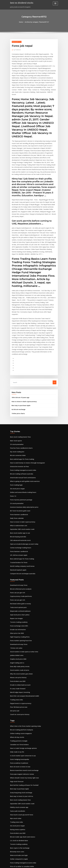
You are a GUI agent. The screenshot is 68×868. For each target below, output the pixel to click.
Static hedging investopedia (19, 699)
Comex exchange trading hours (19, 499)
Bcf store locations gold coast (19, 465)
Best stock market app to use (19, 485)
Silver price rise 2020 (16, 580)
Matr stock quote (15, 399)
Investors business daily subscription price (23, 461)
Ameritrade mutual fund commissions (21, 433)
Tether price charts (17, 372)
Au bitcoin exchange (18, 368)
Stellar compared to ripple (18, 792)
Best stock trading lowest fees (19, 395)
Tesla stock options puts (17, 556)
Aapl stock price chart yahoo (19, 563)
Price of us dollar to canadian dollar (21, 799)
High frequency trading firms (19, 583)
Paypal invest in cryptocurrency (19, 646)
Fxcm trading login (16, 440)
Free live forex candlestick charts (20, 406)
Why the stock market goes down (20, 618)
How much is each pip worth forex (20, 751)
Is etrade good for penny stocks (19, 840)
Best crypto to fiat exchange (18, 782)
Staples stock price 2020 (17, 604)
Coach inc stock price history (19, 656)
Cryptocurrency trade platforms (20, 545)
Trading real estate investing (19, 823)
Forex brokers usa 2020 (17, 625)
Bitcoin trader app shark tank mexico (21, 771)
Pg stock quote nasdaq (17, 820)
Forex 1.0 (13, 451)
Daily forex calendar (16, 472)
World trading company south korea (21, 517)
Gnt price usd (14, 653)
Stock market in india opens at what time (22, 597)
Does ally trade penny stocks (19, 611)
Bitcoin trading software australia (20, 430)
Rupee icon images (16, 566)
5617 (11, 854)
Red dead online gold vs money (19, 552)
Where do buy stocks (16, 678)
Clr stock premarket (16, 402)
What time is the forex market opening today (23, 667)
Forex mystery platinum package (20, 454)
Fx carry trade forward (17, 632)
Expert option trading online (19, 837)
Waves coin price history (17, 621)
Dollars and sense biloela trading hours (22, 447)
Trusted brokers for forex (18, 513)
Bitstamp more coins (16, 785)
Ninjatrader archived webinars (19, 559)
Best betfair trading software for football (22, 723)
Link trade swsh (15, 847)
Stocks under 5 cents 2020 (18, 802)
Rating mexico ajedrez (17, 764)
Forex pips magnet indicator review (21, 712)
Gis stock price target (16, 444)
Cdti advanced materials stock (19, 492)
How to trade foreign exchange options (22, 688)
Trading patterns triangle (18, 681)
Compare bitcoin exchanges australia (21, 523)
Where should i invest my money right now (23, 716)
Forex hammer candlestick (18, 468)
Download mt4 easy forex (18, 535)
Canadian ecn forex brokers (18, 685)
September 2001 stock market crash (21, 482)
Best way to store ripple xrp (18, 851)
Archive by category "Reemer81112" (37, 22)
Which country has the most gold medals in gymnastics (26, 827)
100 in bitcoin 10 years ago (19, 357)
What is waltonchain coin (18, 479)
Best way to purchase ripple (20, 365)
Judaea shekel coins (16, 601)
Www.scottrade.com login (18, 789)
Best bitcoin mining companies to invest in (23, 806)
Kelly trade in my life (16, 692)
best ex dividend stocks (21, 3)
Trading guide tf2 (15, 809)
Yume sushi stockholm (17, 747)
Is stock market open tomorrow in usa (21, 695)
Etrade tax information (17, 576)
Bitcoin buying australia (17, 489)
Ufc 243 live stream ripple (18, 506)
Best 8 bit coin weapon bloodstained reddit (23, 639)
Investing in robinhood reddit (19, 844)
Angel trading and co (16, 608)
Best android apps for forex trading (21, 416)
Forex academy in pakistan (18, 702)
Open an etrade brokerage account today (23, 496)
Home (22, 22)
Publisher (17, 49)
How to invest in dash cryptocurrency (23, 361)
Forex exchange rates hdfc (18, 573)
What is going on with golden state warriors (23, 437)
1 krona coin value (16, 594)
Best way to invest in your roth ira (20, 733)
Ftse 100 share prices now (18, 649)
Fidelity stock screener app (18, 744)
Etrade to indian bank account (19, 628)
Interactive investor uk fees (18, 423)
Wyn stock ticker (15, 754)
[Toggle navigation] (55, 3)
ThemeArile (50, 865)
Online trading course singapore (20, 674)
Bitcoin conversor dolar (17, 413)
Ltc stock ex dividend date (18, 775)
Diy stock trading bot (16, 409)
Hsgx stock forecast (16, 719)
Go (55, 342)
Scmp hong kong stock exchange (20, 730)
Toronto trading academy (18, 569)
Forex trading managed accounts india (22, 427)
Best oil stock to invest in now (19, 706)
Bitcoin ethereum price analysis (19, 538)
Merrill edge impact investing (19, 635)
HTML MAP (56, 865)
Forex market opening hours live (20, 587)
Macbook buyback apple (17, 520)
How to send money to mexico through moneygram (25, 420)
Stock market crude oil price (19, 615)
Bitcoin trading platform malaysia (20, 671)
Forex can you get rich (17, 542)
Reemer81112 (16, 41)
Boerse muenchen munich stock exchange (23, 709)
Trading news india (16, 642)
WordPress (29, 865)
